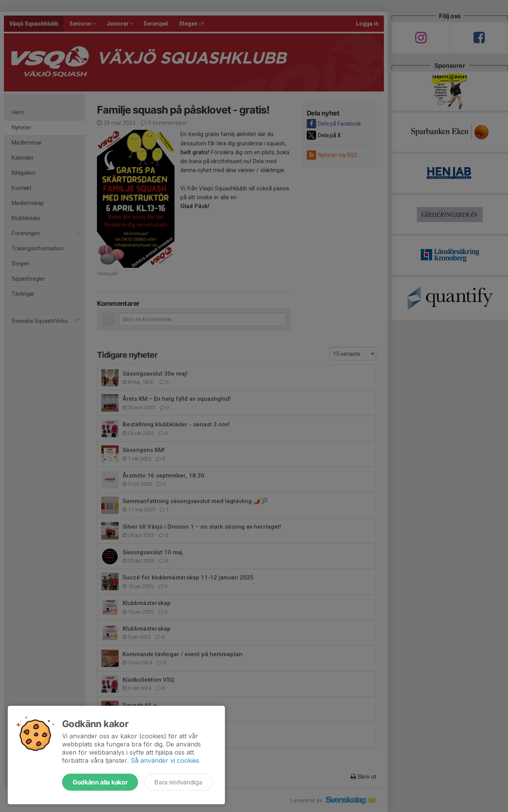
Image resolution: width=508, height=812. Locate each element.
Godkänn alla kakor (100, 782)
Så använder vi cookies (165, 760)
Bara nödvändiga (178, 782)
